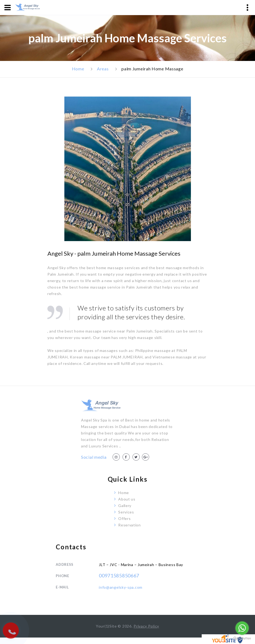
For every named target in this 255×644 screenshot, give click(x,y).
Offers (124, 518)
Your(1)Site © (109, 626)
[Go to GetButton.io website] (242, 638)
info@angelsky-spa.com (121, 587)
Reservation (130, 525)
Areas (103, 69)
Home (78, 69)
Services (126, 512)
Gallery (125, 506)
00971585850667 (119, 576)
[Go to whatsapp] (242, 628)
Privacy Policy (146, 626)
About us (127, 499)
